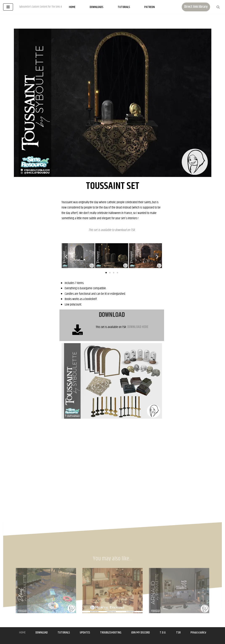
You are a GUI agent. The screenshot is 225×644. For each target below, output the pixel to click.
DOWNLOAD (42, 633)
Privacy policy (198, 633)
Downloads (97, 7)
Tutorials (124, 7)
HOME (22, 633)
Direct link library (196, 7)
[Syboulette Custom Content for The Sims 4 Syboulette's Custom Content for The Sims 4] (41, 7)
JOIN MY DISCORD (141, 633)
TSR (133, 230)
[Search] (218, 7)
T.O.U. (163, 633)
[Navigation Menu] (8, 7)
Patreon (150, 7)
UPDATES (85, 633)
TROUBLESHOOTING (111, 633)
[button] (66, 257)
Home (72, 7)
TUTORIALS (64, 633)
